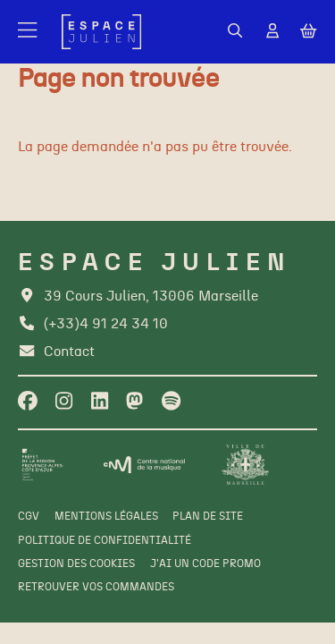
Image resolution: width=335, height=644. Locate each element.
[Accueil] (101, 32)
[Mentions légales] (106, 517)
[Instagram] (64, 402)
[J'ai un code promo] (205, 564)
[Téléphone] (92, 324)
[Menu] (29, 32)
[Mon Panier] (308, 32)
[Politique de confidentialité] (105, 541)
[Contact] (56, 352)
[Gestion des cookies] (76, 564)
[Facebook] (28, 402)
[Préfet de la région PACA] (42, 465)
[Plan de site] (208, 517)
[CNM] (144, 465)
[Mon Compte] (272, 32)
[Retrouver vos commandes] (96, 588)
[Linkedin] (100, 402)
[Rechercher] (235, 32)
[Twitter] (134, 402)
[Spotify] (171, 402)
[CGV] (29, 517)
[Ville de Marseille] (245, 465)
